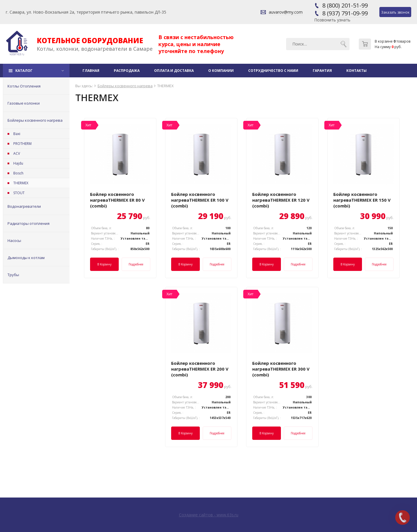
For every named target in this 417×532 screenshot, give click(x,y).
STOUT (19, 193)
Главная (91, 71)
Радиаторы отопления (29, 223)
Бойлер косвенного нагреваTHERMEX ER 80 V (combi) (117, 200)
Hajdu (18, 163)
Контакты (356, 71)
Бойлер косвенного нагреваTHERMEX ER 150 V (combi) (362, 200)
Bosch (18, 173)
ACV (17, 153)
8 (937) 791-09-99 (345, 13)
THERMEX (21, 183)
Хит (88, 125)
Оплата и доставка (174, 71)
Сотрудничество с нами (273, 71)
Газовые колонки (24, 103)
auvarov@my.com (286, 12)
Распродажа (127, 71)
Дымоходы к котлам (26, 258)
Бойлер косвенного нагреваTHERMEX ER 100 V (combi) (200, 200)
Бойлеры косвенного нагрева (35, 120)
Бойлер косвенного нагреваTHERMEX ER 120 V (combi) (281, 200)
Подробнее (136, 264)
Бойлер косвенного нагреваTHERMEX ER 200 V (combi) (200, 369)
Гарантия (322, 71)
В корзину (104, 264)
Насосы (14, 241)
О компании (221, 71)
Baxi (17, 134)
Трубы (13, 275)
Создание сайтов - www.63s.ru (209, 515)
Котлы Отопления (24, 86)
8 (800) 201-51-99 (345, 5)
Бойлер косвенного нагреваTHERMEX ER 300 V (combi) (281, 369)
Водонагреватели (24, 206)
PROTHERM (22, 144)
